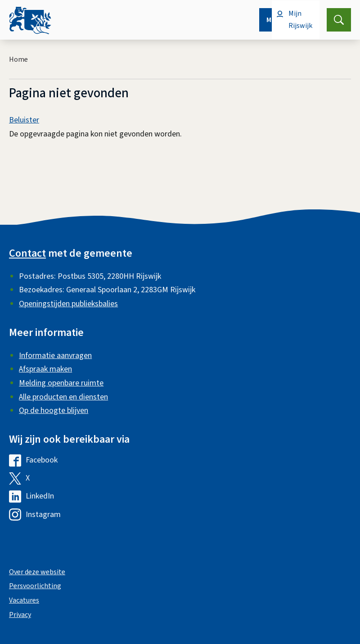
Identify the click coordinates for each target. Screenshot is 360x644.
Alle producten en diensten (63, 397)
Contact (27, 253)
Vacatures (24, 600)
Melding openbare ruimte (61, 383)
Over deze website (37, 572)
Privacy (20, 615)
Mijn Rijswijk (300, 20)
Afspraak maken (45, 369)
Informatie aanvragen (55, 356)
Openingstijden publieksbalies (68, 304)
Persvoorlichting (35, 586)
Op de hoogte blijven (54, 410)
